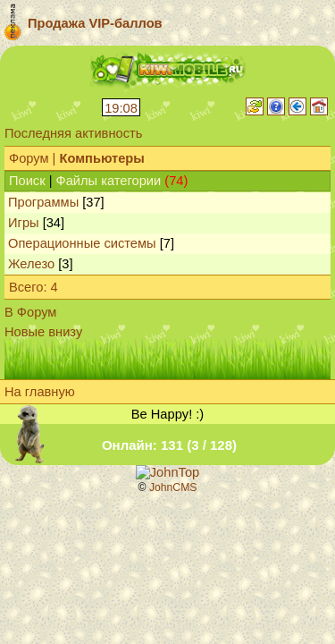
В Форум (30, 312)
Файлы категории (109, 181)
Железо (31, 264)
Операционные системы (82, 243)
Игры (24, 223)
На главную (40, 392)
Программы (43, 202)
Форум (29, 158)
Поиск (27, 181)
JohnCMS (173, 487)
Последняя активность (73, 133)
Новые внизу (43, 332)
